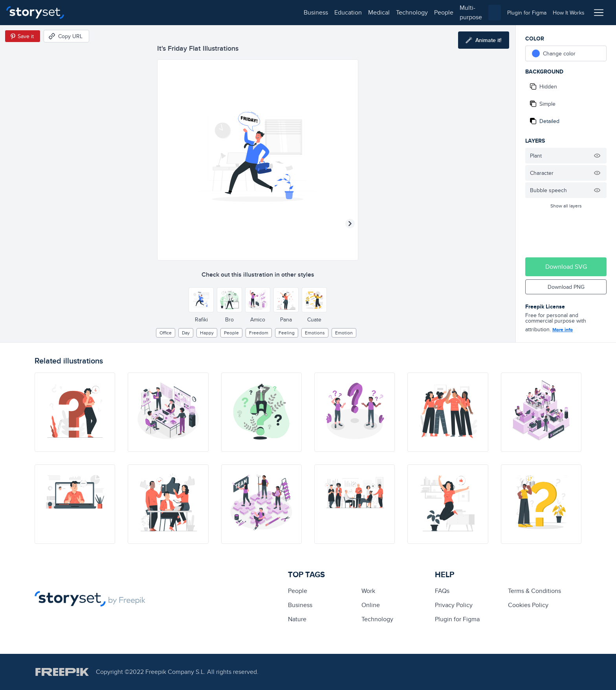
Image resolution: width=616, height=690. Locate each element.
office (166, 333)
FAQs (442, 591)
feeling (287, 333)
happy (207, 333)
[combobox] (389, 13)
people (217, 12)
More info (563, 330)
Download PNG (566, 287)
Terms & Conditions (534, 591)
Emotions (315, 333)
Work (368, 591)
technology (185, 12)
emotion (344, 333)
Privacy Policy (454, 605)
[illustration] (75, 412)
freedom (259, 333)
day (186, 333)
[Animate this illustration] (484, 40)
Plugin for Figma (457, 619)
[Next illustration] (350, 224)
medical (152, 12)
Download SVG (566, 267)
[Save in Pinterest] (23, 36)
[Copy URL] (66, 36)
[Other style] (201, 300)
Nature (297, 619)
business (89, 12)
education (121, 12)
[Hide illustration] (597, 156)
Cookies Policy (528, 605)
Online (371, 605)
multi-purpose (252, 12)
